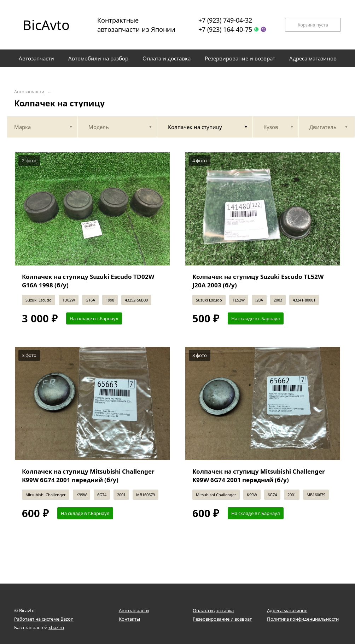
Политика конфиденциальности (303, 619)
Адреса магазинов (287, 610)
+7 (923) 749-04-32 (225, 20)
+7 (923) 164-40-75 (225, 29)
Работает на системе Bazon (44, 619)
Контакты (129, 619)
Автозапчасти (29, 92)
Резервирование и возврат (222, 619)
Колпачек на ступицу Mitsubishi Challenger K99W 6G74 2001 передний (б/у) (88, 476)
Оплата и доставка (213, 610)
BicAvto (46, 25)
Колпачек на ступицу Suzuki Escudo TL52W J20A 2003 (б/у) (258, 281)
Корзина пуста (313, 25)
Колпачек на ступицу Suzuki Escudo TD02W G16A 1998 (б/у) (88, 281)
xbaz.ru (56, 627)
